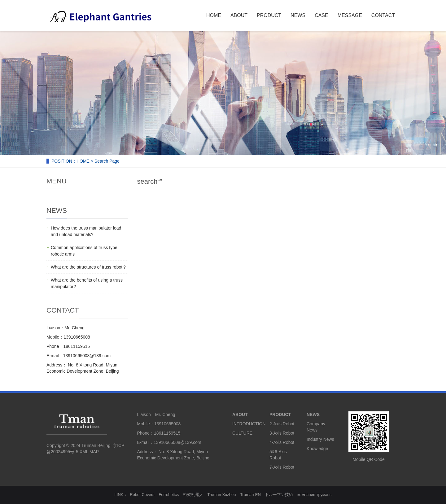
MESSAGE (350, 15)
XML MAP (89, 452)
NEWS (298, 15)
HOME (214, 15)
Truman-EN (250, 495)
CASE (321, 15)
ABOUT (239, 15)
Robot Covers (142, 495)
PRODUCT (269, 15)
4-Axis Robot (282, 442)
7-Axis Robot (282, 467)
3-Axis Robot (282, 433)
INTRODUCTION (249, 424)
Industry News (320, 439)
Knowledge (317, 449)
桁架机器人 (193, 495)
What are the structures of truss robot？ (89, 267)
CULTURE (242, 433)
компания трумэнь (314, 495)
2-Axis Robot (282, 424)
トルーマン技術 (279, 495)
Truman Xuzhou (222, 495)
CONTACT (383, 15)
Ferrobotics (169, 495)
